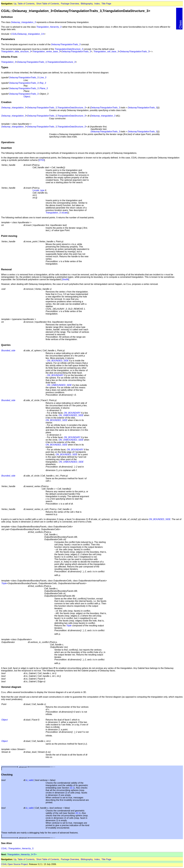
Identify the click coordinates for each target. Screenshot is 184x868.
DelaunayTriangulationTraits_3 (66, 44)
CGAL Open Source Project (14, 864)
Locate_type (38, 190)
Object (27, 97)
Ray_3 (43, 83)
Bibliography (87, 4)
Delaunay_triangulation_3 (23, 22)
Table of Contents (26, 4)
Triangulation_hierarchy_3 (49, 27)
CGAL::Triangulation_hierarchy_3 (17, 848)
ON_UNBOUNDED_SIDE (59, 385)
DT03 (41, 160)
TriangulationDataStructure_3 (69, 49)
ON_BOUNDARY (55, 375)
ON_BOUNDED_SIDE (58, 361)
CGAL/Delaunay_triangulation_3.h (28, 34)
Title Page (106, 4)
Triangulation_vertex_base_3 (46, 52)
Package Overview (70, 4)
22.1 (72, 788)
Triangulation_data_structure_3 (16, 52)
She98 (65, 279)
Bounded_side (8, 351)
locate (65, 213)
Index (97, 4)
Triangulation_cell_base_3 (106, 52)
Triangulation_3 (9, 62)
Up (15, 4)
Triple (4, 583)
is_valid (29, 780)
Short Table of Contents (48, 4)
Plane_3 (44, 88)
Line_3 (43, 78)
